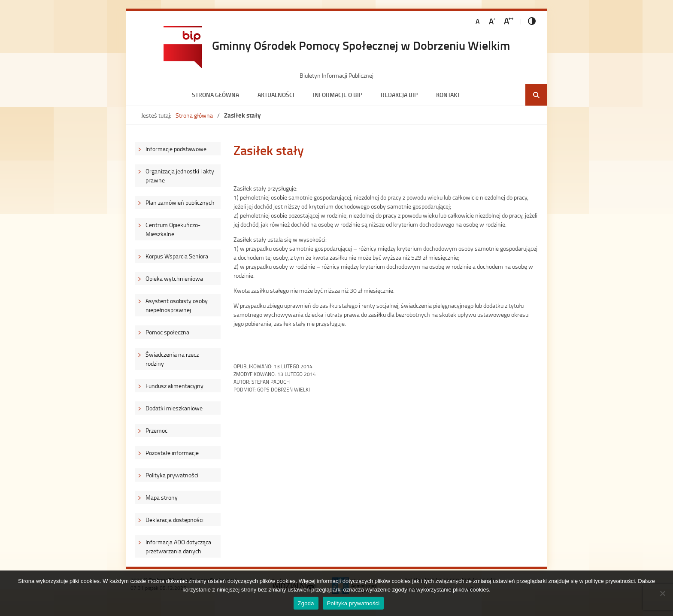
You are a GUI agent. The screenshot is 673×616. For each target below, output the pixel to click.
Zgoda (306, 603)
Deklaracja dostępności (174, 520)
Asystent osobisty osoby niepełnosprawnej (177, 305)
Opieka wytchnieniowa (174, 278)
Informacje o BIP (338, 95)
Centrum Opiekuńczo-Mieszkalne (173, 229)
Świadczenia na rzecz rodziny (172, 359)
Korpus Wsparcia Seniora (177, 256)
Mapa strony (162, 497)
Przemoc (156, 430)
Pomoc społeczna (167, 332)
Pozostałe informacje (172, 453)
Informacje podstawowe (176, 149)
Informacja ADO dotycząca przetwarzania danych (178, 546)
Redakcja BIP (399, 95)
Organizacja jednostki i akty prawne (180, 176)
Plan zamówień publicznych (180, 202)
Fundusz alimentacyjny (174, 386)
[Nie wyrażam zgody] (662, 593)
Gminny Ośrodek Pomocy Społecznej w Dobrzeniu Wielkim (361, 45)
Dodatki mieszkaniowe (174, 408)
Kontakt (448, 95)
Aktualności (276, 95)
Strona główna (215, 95)
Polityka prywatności (172, 475)
